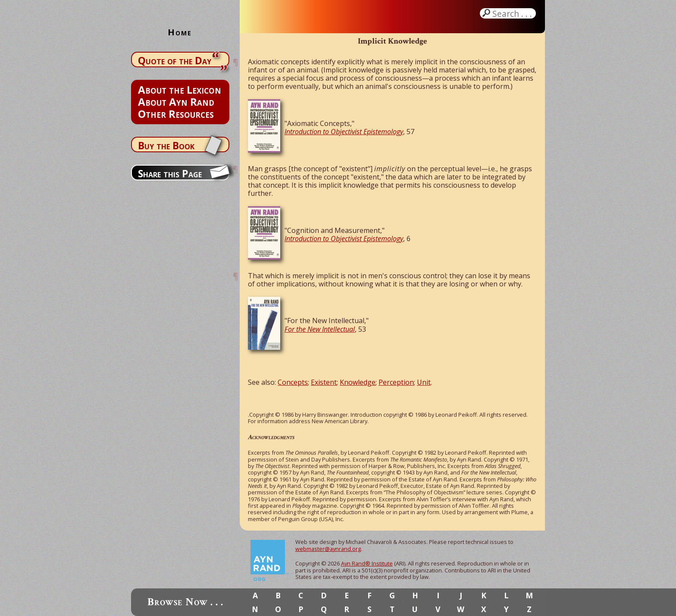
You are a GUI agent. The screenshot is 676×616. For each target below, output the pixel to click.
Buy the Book (166, 145)
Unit (424, 382)
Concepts (293, 382)
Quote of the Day (175, 60)
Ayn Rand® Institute (367, 563)
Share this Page (170, 173)
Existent (324, 382)
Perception (396, 382)
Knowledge (358, 382)
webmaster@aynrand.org (328, 549)
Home (180, 32)
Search (513, 13)
